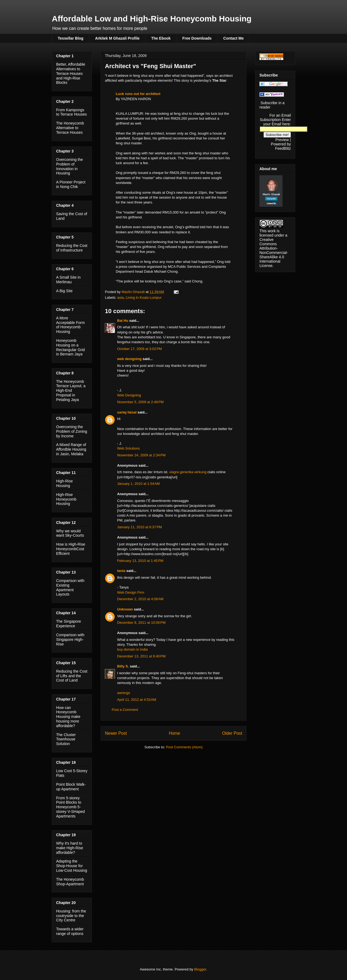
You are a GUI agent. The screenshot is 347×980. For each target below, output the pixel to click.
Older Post (232, 733)
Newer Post (116, 733)
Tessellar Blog (71, 38)
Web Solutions (128, 448)
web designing (129, 359)
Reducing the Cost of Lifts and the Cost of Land (72, 676)
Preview (282, 140)
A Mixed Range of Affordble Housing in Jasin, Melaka (71, 449)
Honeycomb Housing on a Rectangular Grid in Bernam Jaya (70, 347)
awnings (124, 693)
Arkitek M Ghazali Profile (117, 38)
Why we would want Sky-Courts (70, 533)
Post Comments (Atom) (184, 747)
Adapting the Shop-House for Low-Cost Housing (72, 866)
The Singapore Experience (69, 624)
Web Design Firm (131, 592)
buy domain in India (132, 649)
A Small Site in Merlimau (68, 280)
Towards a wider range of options (70, 931)
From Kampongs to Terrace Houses (71, 112)
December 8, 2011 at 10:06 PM (141, 623)
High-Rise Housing (64, 483)
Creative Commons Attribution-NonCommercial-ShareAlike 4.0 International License (274, 253)
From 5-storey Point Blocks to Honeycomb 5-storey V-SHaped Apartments (70, 807)
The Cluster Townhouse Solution (66, 739)
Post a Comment (125, 710)
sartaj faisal (127, 412)
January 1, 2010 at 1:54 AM (138, 484)
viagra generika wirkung (188, 472)
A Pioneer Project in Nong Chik (71, 184)
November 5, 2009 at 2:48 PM (140, 402)
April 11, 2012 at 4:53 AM (137, 700)
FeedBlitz (283, 148)
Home (175, 733)
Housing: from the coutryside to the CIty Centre (71, 916)
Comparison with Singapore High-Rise (70, 639)
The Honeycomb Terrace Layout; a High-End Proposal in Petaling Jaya (71, 391)
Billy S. (123, 666)
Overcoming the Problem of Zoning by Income (72, 431)
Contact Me (234, 38)
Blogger (200, 969)
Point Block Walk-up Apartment (71, 787)
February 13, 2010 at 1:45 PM (140, 561)
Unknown (125, 609)
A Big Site (64, 291)
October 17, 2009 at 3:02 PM (139, 349)
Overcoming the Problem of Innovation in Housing (70, 166)
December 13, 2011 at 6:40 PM (141, 656)
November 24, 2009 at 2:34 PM (141, 455)
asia (121, 297)
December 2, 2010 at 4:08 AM (140, 599)
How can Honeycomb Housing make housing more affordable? (68, 717)
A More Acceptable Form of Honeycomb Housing (70, 325)
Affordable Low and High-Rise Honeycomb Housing (152, 19)
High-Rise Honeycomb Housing (66, 499)
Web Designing (129, 395)
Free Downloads (197, 38)
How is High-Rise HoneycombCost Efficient (71, 549)
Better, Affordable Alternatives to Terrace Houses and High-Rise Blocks (71, 73)
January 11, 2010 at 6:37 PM (139, 527)
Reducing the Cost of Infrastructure (72, 248)
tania (121, 571)
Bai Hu (123, 321)
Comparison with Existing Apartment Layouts (70, 587)
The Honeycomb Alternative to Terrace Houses (70, 128)
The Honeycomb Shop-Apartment (70, 882)
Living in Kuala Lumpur (144, 297)
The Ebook (161, 38)
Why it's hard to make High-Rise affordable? (70, 848)
